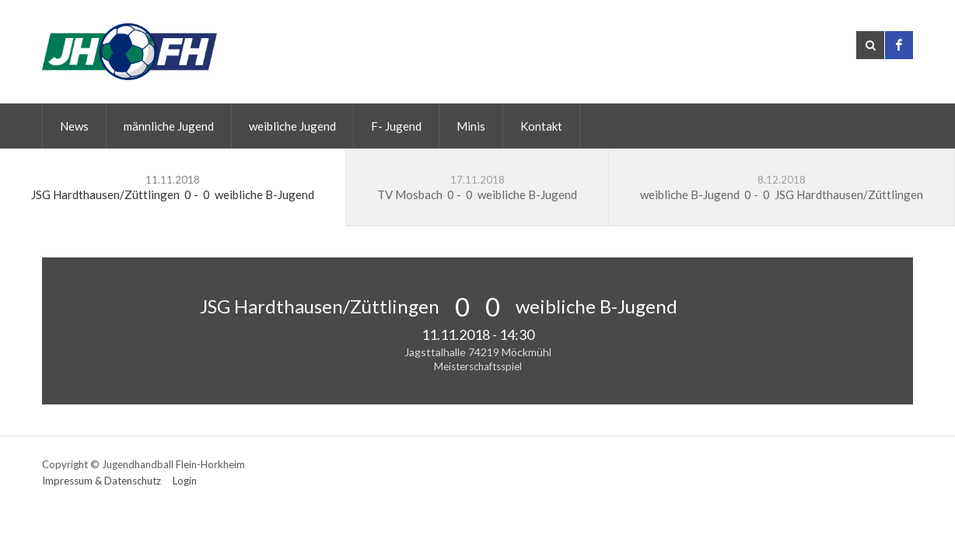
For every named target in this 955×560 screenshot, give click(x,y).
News (74, 126)
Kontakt (541, 126)
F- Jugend (396, 126)
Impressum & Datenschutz (101, 481)
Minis (471, 126)
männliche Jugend (169, 126)
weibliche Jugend (292, 126)
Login (185, 481)
